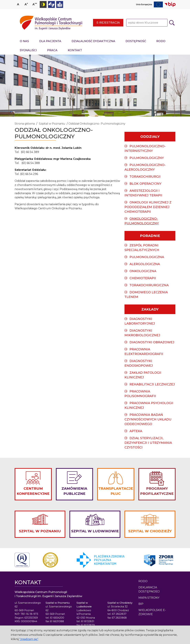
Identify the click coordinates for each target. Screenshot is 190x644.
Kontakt (75, 50)
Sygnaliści (28, 50)
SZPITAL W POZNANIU (40, 531)
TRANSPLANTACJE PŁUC (116, 491)
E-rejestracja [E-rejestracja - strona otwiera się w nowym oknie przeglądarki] (108, 23)
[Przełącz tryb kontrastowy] (43, 4)
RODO (161, 41)
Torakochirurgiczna (149, 285)
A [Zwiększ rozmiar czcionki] (26, 4)
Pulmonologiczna (147, 257)
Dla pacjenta (50, 41)
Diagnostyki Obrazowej (152, 342)
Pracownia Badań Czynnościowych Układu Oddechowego (148, 419)
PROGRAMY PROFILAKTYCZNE (157, 491)
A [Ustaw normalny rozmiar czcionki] (18, 4)
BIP (141, 604)
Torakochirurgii (145, 177)
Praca (52, 50)
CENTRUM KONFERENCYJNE (33, 491)
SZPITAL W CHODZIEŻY (150, 531)
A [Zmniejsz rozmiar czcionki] (35, 4)
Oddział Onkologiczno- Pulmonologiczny (97, 124)
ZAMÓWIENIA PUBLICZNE (74, 491)
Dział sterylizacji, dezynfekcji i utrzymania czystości (148, 443)
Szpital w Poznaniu (52, 124)
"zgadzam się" (29, 639)
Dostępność (136, 41)
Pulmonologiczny (147, 158)
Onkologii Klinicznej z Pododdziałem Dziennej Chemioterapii (148, 207)
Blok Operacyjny (145, 184)
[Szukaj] (172, 23)
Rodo (143, 581)
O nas (24, 41)
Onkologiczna (143, 271)
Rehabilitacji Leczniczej (152, 384)
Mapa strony (149, 598)
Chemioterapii (143, 278)
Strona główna (25, 124)
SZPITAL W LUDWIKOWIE (95, 531)
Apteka (136, 431)
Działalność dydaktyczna (93, 41)
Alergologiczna (145, 264)
